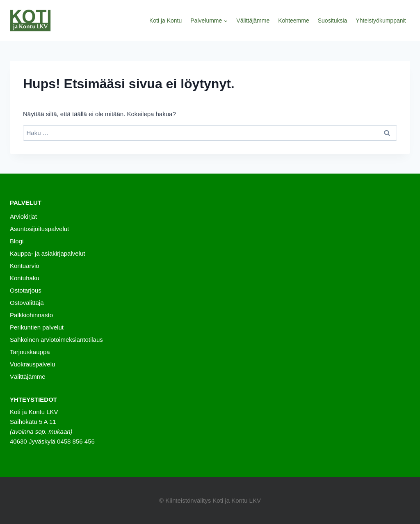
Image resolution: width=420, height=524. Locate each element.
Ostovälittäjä (27, 303)
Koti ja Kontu (165, 21)
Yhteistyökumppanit (381, 21)
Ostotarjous (26, 290)
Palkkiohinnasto (31, 315)
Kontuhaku (25, 278)
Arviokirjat (23, 216)
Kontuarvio (25, 266)
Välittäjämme (253, 21)
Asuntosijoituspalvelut (39, 229)
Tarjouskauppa (30, 352)
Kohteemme (293, 21)
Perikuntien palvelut (37, 327)
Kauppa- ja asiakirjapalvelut (47, 253)
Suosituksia (333, 21)
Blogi (17, 241)
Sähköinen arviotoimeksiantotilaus (56, 340)
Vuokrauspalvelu (32, 364)
